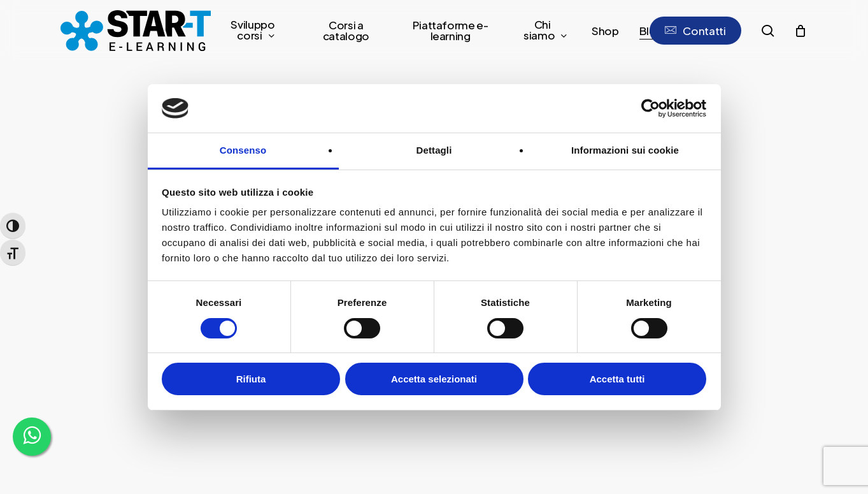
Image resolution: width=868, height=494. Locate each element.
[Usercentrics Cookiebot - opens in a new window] (651, 108)
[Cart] (800, 31)
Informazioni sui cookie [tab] (625, 150)
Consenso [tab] (243, 150)
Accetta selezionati (434, 379)
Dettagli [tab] (434, 150)
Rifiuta (251, 379)
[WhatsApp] (32, 437)
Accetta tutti (617, 379)
